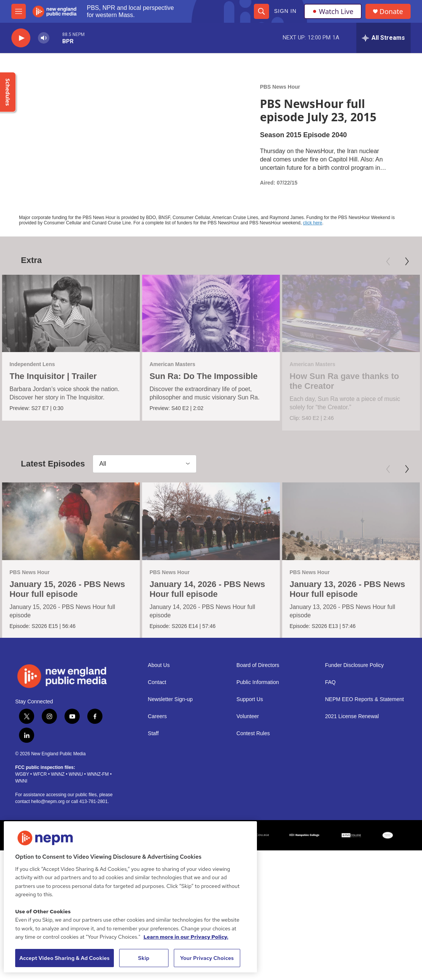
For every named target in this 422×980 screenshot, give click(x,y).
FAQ (331, 717)
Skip (144, 958)
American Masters (169, 364)
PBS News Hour (280, 87)
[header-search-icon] (261, 11)
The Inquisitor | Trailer (53, 376)
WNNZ (58, 809)
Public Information (258, 717)
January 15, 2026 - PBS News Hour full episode (67, 604)
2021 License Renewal (352, 751)
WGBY (22, 809)
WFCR (40, 809)
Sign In (285, 11)
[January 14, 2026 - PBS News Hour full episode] (211, 536)
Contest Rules (253, 768)
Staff (154, 768)
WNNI (21, 816)
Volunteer (248, 751)
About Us (159, 700)
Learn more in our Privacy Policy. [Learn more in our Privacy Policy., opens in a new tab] (186, 937)
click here (313, 223)
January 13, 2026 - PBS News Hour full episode (346, 604)
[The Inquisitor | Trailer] (71, 313)
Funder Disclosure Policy (355, 700)
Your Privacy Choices (207, 958)
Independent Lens (32, 364)
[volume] (44, 38)
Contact (157, 717)
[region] (130, 897)
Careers (157, 751)
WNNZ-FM (98, 809)
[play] (21, 38)
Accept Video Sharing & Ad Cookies (65, 958)
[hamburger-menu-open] (19, 11)
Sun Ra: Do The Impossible (200, 376)
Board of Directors (258, 700)
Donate (391, 12)
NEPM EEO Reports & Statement (365, 734)
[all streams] (383, 38)
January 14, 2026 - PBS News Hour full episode (207, 604)
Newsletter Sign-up (170, 734)
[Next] (407, 261)
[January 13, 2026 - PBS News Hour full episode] (350, 536)
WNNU (76, 809)
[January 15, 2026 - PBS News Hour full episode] (71, 536)
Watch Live (333, 11)
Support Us (250, 734)
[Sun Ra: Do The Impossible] (208, 313)
